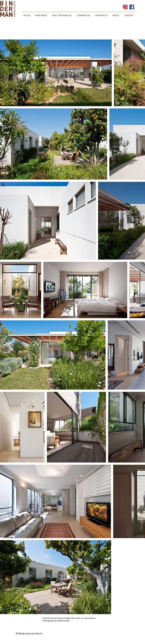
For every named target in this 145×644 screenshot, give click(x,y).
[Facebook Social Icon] (132, 7)
